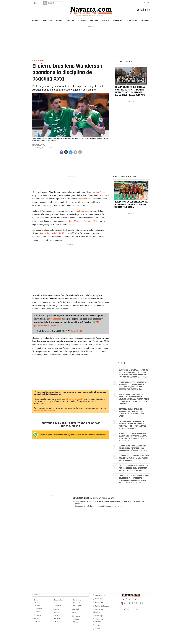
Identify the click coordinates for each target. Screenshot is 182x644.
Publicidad (99, 603)
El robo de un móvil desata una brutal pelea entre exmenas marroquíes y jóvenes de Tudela (133, 448)
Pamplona (48, 20)
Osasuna (70, 20)
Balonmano (77, 600)
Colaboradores (59, 600)
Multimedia (132, 20)
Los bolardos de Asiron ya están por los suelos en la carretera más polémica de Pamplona (133, 468)
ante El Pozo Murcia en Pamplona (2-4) (80, 221)
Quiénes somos (101, 595)
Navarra (36, 20)
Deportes (82, 20)
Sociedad (38, 612)
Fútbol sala (77, 603)
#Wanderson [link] (85, 199)
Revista (105, 20)
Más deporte (77, 606)
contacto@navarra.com (45, 411)
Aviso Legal (99, 616)
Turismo (98, 625)
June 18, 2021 (77, 331)
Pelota (56, 621)
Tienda (98, 629)
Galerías (76, 619)
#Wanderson (55, 319)
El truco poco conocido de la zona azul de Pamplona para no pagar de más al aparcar (134, 458)
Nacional (94, 20)
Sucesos (38, 606)
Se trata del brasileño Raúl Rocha (54, 233)
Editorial (37, 621)
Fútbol (56, 616)
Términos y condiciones (102, 498)
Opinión (59, 20)
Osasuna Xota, (98, 192)
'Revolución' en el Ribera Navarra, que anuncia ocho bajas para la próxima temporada (131, 205)
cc (139, 599)
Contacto (99, 599)
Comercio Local (74, 399)
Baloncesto (58, 618)
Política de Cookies (102, 606)
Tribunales (38, 609)
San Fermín (118, 20)
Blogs (56, 603)
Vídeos (76, 622)
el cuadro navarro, (81, 211)
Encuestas (57, 606)
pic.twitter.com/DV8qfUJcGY (48, 325)
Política (37, 603)
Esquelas (145, 20)
